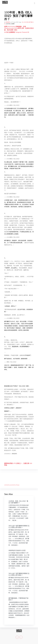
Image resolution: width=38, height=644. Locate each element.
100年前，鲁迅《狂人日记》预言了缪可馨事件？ (18, 502)
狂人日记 (24, 22)
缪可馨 (31, 22)
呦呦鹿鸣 (8, 22)
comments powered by (12, 485)
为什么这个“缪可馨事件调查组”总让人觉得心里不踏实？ (19, 527)
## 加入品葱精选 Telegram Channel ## (17, 32)
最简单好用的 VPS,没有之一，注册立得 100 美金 (18, 464)
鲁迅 (28, 22)
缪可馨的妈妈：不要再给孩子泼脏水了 (18, 599)
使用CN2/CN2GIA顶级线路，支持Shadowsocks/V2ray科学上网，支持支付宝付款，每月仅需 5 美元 (19, 28)
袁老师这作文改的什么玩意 (17, 550)
